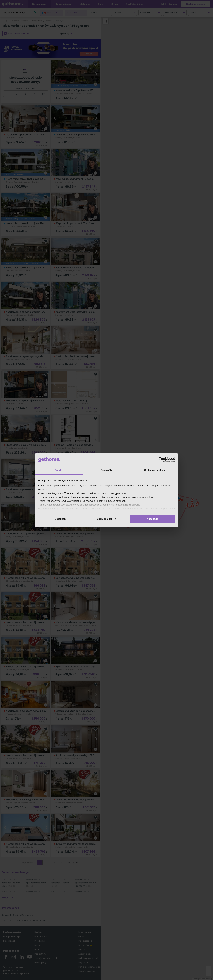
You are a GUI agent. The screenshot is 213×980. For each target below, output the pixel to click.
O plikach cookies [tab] (154, 470)
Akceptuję (153, 519)
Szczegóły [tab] (106, 470)
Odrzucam (61, 519)
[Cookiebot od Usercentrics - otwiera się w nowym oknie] (161, 460)
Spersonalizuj (107, 519)
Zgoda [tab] (59, 470)
